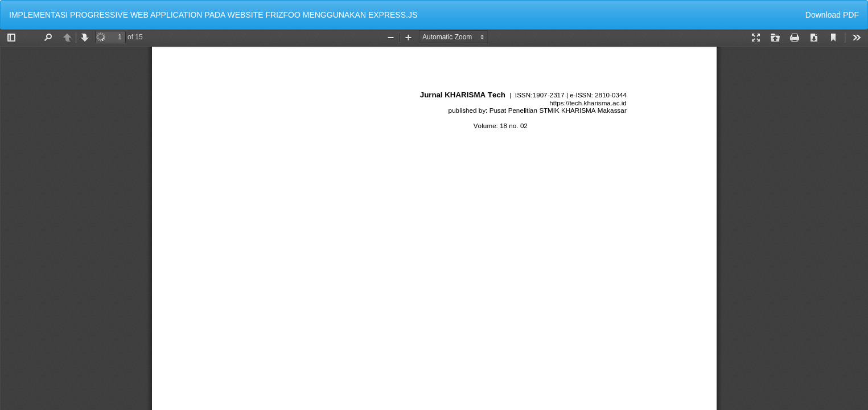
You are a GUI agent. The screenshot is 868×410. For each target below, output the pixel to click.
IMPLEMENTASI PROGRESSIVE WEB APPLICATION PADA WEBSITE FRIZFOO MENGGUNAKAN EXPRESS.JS (213, 15)
